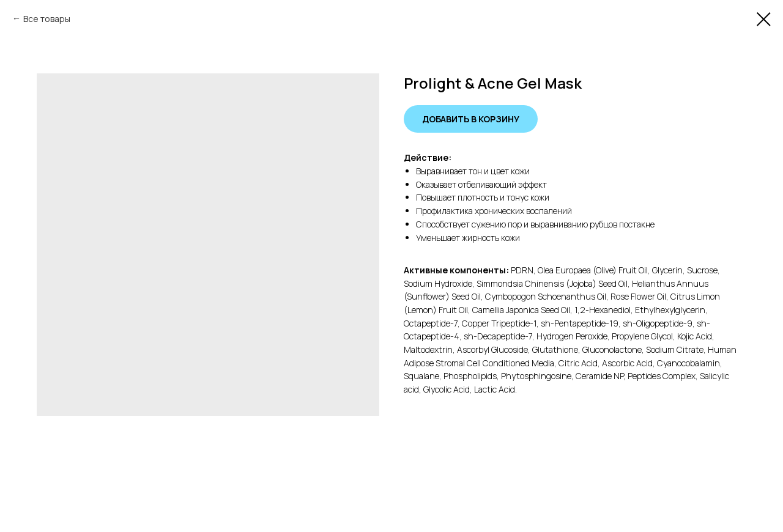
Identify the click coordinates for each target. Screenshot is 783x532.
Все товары (47, 19)
